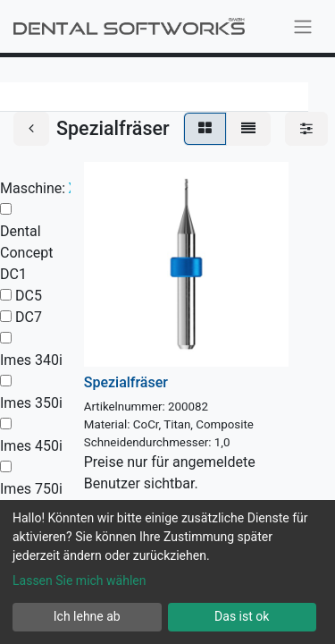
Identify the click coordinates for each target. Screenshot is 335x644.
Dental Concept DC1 (26, 253)
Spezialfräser (126, 382)
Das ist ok (242, 616)
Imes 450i (31, 446)
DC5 (29, 296)
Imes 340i (31, 360)
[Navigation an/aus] (303, 26)
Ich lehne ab (87, 616)
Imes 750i (31, 489)
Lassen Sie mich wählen (79, 580)
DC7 (29, 317)
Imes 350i (31, 403)
